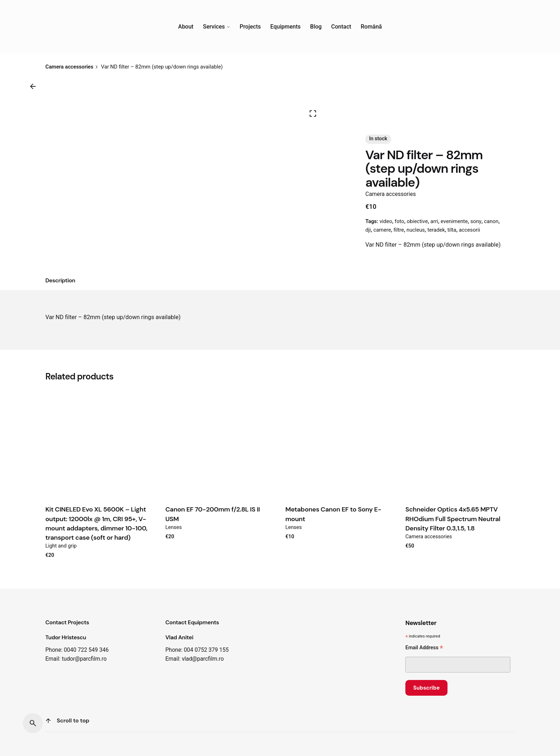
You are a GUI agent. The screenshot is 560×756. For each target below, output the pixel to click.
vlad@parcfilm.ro (203, 659)
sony (476, 221)
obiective (417, 221)
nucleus (416, 230)
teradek (436, 230)
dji (368, 230)
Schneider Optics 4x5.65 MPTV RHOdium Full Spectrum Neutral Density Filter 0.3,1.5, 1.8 (453, 519)
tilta (452, 230)
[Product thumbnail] (100, 443)
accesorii (469, 230)
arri (434, 221)
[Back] (33, 86)
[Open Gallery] (313, 114)
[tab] (60, 281)
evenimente (454, 221)
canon (491, 221)
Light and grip (61, 546)
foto (399, 221)
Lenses (174, 527)
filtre (399, 230)
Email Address (424, 648)
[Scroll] (48, 721)
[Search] (33, 723)
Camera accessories (391, 194)
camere (382, 230)
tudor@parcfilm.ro (84, 659)
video (386, 221)
